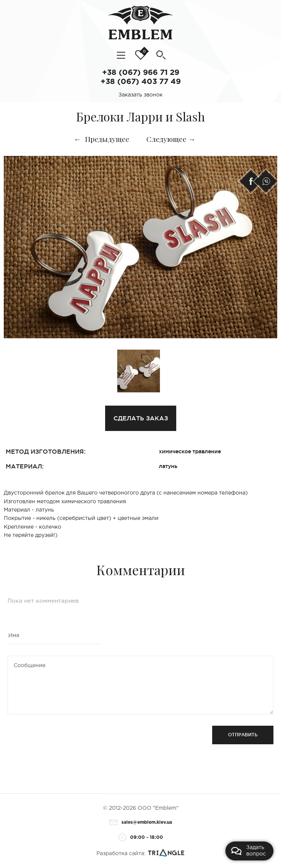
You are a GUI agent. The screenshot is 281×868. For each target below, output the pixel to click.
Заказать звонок (140, 95)
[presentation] (65, 740)
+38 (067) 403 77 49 (141, 82)
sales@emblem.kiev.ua (141, 822)
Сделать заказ (141, 418)
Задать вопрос (248, 851)
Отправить (243, 735)
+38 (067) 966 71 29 (141, 73)
